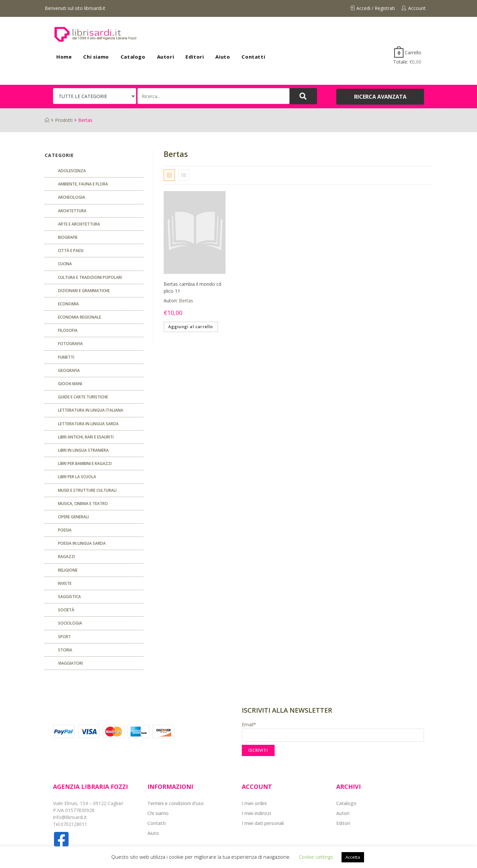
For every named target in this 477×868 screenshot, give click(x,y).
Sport (64, 637)
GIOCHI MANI (70, 384)
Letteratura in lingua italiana (91, 410)
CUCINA (65, 264)
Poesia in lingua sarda (82, 543)
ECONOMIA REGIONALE (79, 317)
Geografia (69, 370)
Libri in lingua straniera (83, 450)
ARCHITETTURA (72, 211)
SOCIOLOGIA (70, 623)
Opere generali (73, 517)
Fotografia (70, 344)
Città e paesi (71, 251)
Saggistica (69, 597)
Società (66, 610)
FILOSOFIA (68, 330)
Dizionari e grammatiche (84, 291)
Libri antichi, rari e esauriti (86, 437)
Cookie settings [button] (316, 857)
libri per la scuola (77, 477)
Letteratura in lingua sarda (88, 424)
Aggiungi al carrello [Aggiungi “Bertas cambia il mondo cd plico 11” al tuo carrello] (191, 327)
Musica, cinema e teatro (83, 504)
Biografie (68, 237)
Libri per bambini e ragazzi (85, 463)
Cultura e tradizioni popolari (90, 277)
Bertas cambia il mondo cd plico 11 (192, 287)
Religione (68, 570)
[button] (380, 97)
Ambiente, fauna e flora (83, 184)
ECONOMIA (68, 304)
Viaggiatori (70, 663)
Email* (333, 732)
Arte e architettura (79, 224)
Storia (65, 650)
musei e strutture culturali (87, 490)
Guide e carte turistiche (83, 397)
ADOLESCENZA (72, 171)
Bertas (186, 301)
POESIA (65, 530)
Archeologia (72, 197)
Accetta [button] (353, 857)
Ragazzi (66, 557)
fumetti (66, 357)
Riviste (65, 583)
